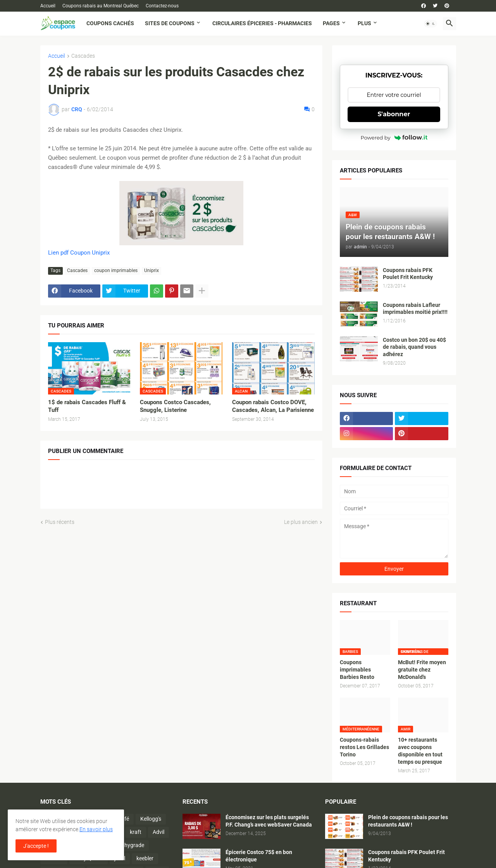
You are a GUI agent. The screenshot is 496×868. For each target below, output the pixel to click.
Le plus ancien (301, 522)
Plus (364, 23)
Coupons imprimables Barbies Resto (357, 670)
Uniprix (152, 270)
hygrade (134, 845)
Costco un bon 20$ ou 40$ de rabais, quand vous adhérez (414, 347)
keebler (145, 858)
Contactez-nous (162, 6)
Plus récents (60, 522)
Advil (158, 832)
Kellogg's (151, 819)
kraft (136, 832)
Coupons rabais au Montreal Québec (101, 6)
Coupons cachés (110, 23)
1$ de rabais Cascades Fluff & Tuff (87, 406)
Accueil (48, 6)
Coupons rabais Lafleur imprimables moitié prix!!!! (415, 309)
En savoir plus (96, 829)
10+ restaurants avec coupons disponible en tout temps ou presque (420, 751)
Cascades (83, 56)
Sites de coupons (170, 23)
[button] (431, 24)
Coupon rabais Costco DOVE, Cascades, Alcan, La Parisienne (273, 406)
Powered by (394, 138)
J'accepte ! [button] (36, 846)
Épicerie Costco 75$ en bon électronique (259, 856)
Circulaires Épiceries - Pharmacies (262, 23)
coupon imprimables (116, 270)
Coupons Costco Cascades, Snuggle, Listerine (175, 406)
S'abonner (394, 114)
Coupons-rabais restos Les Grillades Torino (364, 747)
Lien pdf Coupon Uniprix (79, 253)
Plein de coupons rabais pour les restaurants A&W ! (408, 821)
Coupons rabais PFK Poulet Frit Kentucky (408, 274)
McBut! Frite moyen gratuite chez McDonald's (422, 670)
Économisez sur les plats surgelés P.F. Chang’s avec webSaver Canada (269, 821)
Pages (331, 23)
